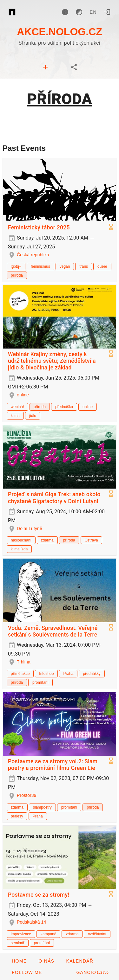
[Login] (107, 12)
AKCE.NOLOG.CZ (59, 32)
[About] (65, 12)
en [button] (93, 12)
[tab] (45, 67)
